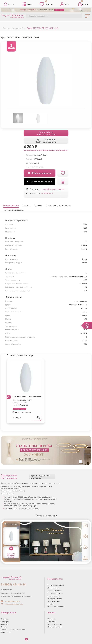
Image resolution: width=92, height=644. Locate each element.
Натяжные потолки (55, 627)
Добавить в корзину (39, 173)
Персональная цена (19, 409)
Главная (9, 4)
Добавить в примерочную (46, 141)
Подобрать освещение (38, 16)
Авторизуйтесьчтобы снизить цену (46, 133)
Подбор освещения (55, 624)
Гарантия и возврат (55, 590)
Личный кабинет (54, 588)
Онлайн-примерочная (56, 607)
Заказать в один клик (22, 412)
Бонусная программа (56, 585)
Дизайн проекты (54, 601)
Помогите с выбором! (39, 182)
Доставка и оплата (55, 599)
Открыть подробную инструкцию (39, 477)
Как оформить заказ (55, 593)
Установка (51, 622)
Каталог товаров (54, 596)
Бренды (50, 604)
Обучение (51, 619)
